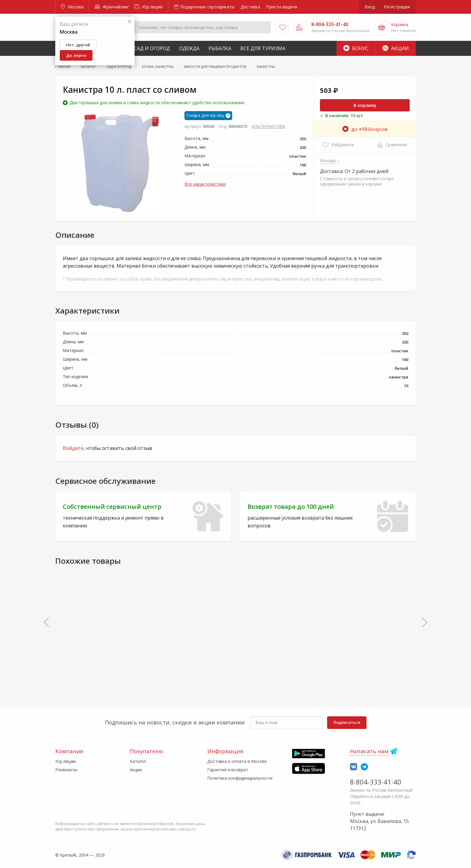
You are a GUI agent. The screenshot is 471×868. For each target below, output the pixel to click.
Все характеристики (205, 184)
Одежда (189, 48)
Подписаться (347, 722)
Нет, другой (78, 45)
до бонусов (365, 129)
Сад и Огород (152, 48)
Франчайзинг (112, 7)
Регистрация (397, 7)
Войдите (73, 448)
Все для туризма (263, 48)
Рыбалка (220, 48)
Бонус (356, 48)
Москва (72, 7)
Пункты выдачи (282, 7)
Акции (396, 48)
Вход (370, 7)
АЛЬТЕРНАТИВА (269, 126)
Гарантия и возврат (228, 770)
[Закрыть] (129, 22)
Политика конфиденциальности (240, 778)
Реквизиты (66, 770)
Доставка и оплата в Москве (237, 761)
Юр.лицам (148, 7)
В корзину (365, 105)
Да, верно (76, 55)
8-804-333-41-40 (376, 782)
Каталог (138, 761)
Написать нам (369, 751)
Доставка (250, 7)
